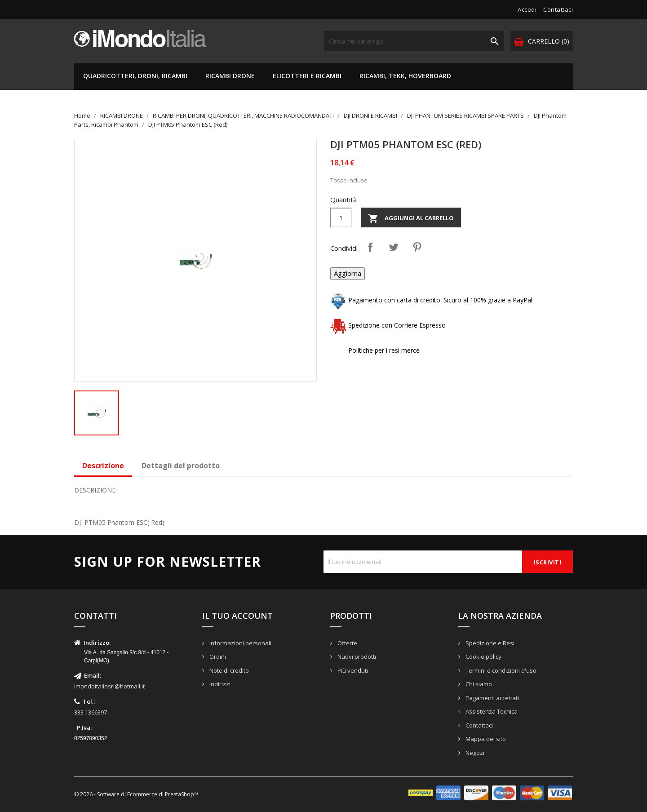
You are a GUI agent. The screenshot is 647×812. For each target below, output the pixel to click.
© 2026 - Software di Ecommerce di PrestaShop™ (136, 794)
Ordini (217, 657)
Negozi (474, 753)
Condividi (370, 247)
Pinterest (417, 247)
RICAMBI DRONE (230, 76)
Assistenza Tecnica (491, 711)
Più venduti (352, 670)
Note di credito (228, 670)
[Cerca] (414, 41)
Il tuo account (237, 616)
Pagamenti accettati (492, 698)
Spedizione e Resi (489, 643)
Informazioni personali (240, 643)
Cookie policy (483, 657)
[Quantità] (341, 217)
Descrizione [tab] (103, 466)
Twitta (394, 247)
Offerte (347, 643)
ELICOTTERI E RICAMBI (307, 76)
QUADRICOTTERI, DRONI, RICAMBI (135, 76)
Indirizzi (219, 684)
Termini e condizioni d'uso (500, 670)
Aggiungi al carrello (411, 218)
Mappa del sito (485, 739)
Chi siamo (478, 684)
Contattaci (558, 9)
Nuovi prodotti (356, 657)
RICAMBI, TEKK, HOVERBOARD (405, 76)
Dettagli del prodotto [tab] (181, 466)
